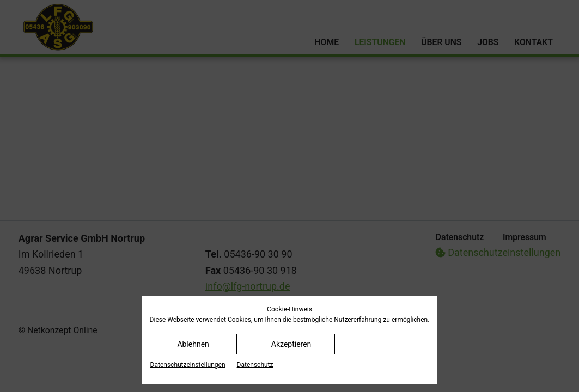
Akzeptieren (291, 344)
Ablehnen (193, 344)
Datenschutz (255, 365)
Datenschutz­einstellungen (188, 365)
